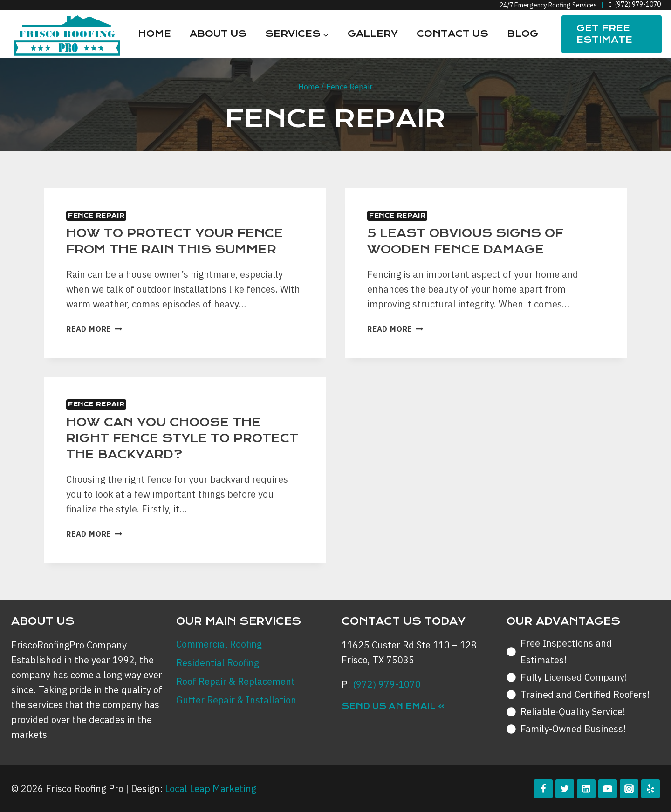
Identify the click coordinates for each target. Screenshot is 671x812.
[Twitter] (565, 789)
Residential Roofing (218, 663)
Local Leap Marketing (211, 788)
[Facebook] (543, 789)
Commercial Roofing (219, 644)
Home (154, 34)
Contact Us (452, 34)
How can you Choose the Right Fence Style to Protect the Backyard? (182, 438)
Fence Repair (96, 215)
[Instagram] (629, 789)
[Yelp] (650, 789)
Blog (523, 34)
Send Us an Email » (393, 706)
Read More (94, 329)
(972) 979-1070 (387, 684)
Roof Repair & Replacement (236, 681)
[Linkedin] (586, 789)
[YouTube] (608, 789)
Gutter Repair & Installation (236, 700)
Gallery (373, 34)
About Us (218, 34)
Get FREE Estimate (604, 34)
